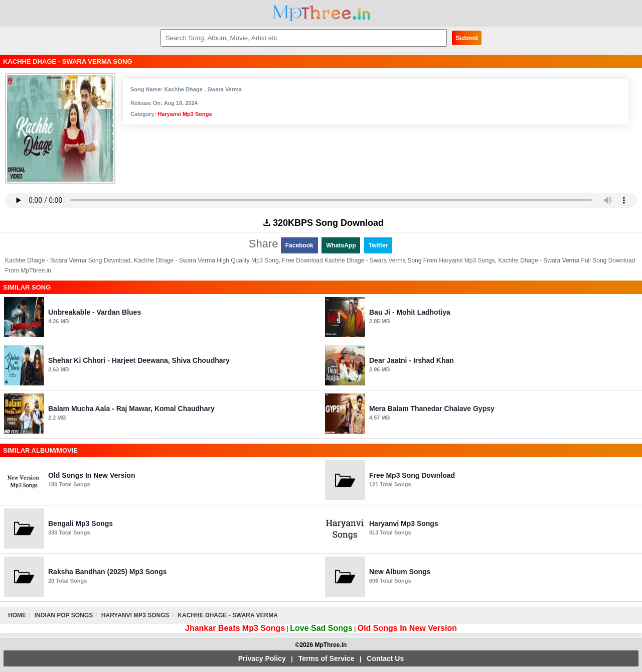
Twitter (378, 245)
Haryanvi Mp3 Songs (185, 114)
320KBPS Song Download (324, 223)
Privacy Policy (262, 658)
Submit (467, 38)
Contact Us (385, 658)
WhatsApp (341, 245)
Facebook (299, 245)
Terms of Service (327, 658)
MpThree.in (321, 13)
